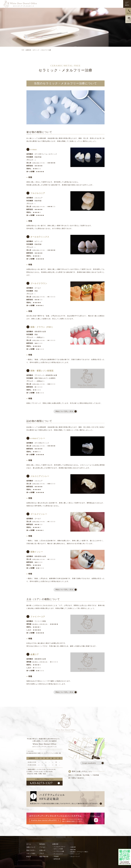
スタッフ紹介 (31, 854)
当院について (31, 848)
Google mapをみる (89, 763)
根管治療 (73, 850)
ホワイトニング (75, 854)
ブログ (42, 854)
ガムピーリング (75, 857)
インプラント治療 (59, 852)
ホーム (29, 845)
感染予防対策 (44, 857)
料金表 (29, 857)
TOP (23, 50)
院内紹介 (42, 845)
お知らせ (42, 851)
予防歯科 (56, 857)
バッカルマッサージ (60, 847)
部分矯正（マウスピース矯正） (80, 852)
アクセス (42, 848)
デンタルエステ (58, 854)
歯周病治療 (57, 860)
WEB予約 (127, 21)
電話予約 (127, 13)
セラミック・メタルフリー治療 (42, 50)
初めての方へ (31, 851)
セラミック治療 (58, 849)
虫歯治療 (73, 848)
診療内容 (29, 50)
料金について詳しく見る (64, 411)
